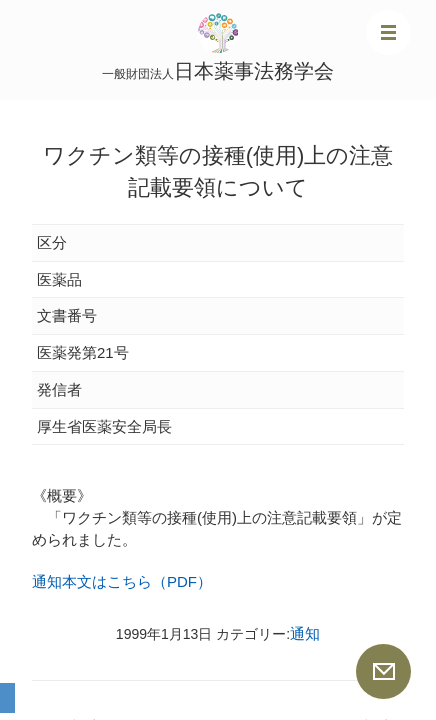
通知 (305, 633)
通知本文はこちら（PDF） (122, 581)
